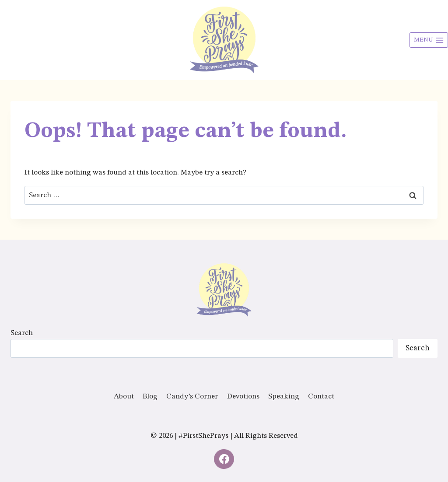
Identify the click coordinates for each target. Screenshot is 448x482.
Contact (321, 396)
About (124, 396)
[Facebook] (224, 459)
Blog (150, 396)
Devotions (243, 396)
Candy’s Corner (192, 396)
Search (22, 333)
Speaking (284, 396)
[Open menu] (429, 40)
